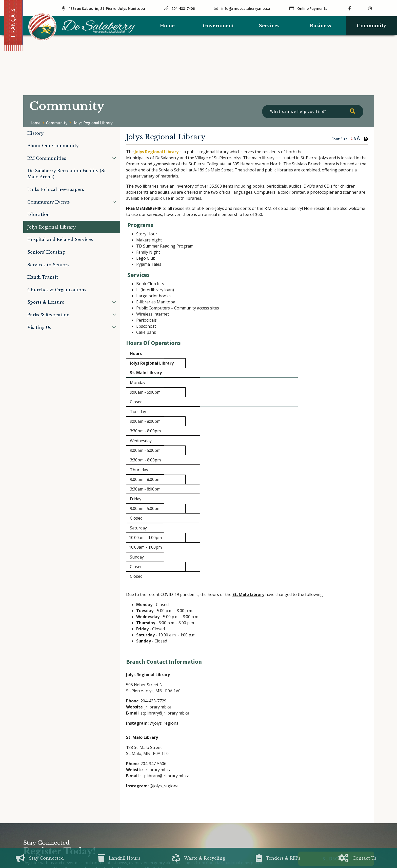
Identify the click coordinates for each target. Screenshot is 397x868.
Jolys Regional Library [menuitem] (52, 227)
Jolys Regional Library (93, 123)
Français (13, 23)
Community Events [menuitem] (49, 202)
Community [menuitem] (371, 26)
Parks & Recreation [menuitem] (48, 315)
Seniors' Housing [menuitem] (46, 252)
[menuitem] (167, 26)
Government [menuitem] (218, 26)
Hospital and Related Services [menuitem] (60, 239)
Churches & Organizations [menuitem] (57, 290)
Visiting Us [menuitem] (39, 327)
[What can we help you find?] (313, 112)
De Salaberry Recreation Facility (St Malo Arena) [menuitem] (67, 174)
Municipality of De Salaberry (82, 27)
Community (57, 123)
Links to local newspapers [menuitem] (56, 189)
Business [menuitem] (321, 26)
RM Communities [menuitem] (47, 158)
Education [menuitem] (39, 214)
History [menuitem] (35, 133)
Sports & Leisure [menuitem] (46, 302)
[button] (114, 158)
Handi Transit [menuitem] (43, 277)
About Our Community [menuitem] (53, 146)
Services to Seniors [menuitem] (48, 265)
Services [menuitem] (269, 26)
